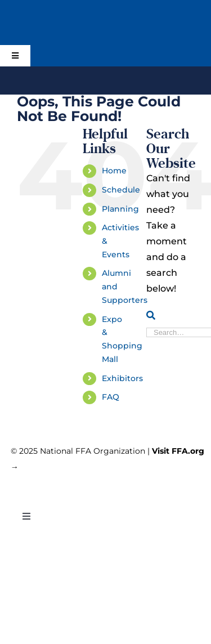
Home (114, 171)
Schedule (121, 190)
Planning (120, 209)
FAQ (111, 397)
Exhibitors (122, 378)
